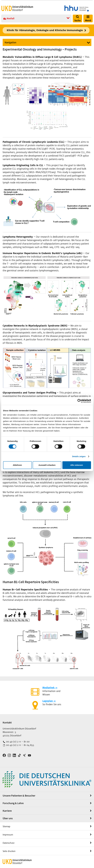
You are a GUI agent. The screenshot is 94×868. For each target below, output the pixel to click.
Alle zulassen (77, 465)
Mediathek (48, 688)
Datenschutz (9, 843)
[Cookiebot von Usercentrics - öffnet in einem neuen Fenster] (79, 401)
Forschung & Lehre (13, 803)
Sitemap (6, 826)
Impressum (8, 835)
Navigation (10, 43)
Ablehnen (17, 465)
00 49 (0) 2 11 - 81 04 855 (20, 745)
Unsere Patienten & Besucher (19, 796)
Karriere (7, 811)
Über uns (8, 818)
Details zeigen (79, 456)
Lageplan (48, 701)
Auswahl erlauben (47, 465)
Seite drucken (9, 851)
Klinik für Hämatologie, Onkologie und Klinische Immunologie (45, 30)
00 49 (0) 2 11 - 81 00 (18, 742)
